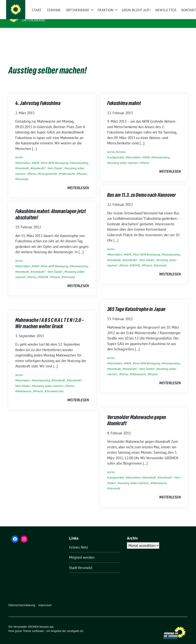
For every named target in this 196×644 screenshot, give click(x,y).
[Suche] (175, 3)
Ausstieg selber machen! (124, 157)
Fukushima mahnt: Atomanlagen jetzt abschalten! (51, 209)
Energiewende (48, 168)
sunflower (38, 625)
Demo (33, 168)
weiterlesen (78, 182)
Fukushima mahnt (124, 98)
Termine (121, 146)
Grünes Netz (79, 541)
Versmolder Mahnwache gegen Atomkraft (137, 415)
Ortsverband (34, 20)
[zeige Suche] (181, 3)
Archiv (19, 151)
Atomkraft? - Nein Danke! (47, 162)
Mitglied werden (82, 551)
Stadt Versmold (81, 562)
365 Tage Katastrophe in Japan (136, 304)
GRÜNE (136, 259)
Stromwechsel (55, 385)
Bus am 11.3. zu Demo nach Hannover (142, 190)
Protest (82, 168)
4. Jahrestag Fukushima (38, 98)
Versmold (22, 173)
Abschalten (24, 157)
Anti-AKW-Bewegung (55, 157)
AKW (36, 157)
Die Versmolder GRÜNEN (46, 15)
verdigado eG (75, 625)
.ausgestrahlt (116, 151)
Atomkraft (23, 162)
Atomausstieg (80, 157)
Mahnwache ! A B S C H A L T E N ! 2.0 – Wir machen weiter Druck (50, 318)
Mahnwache (68, 168)
